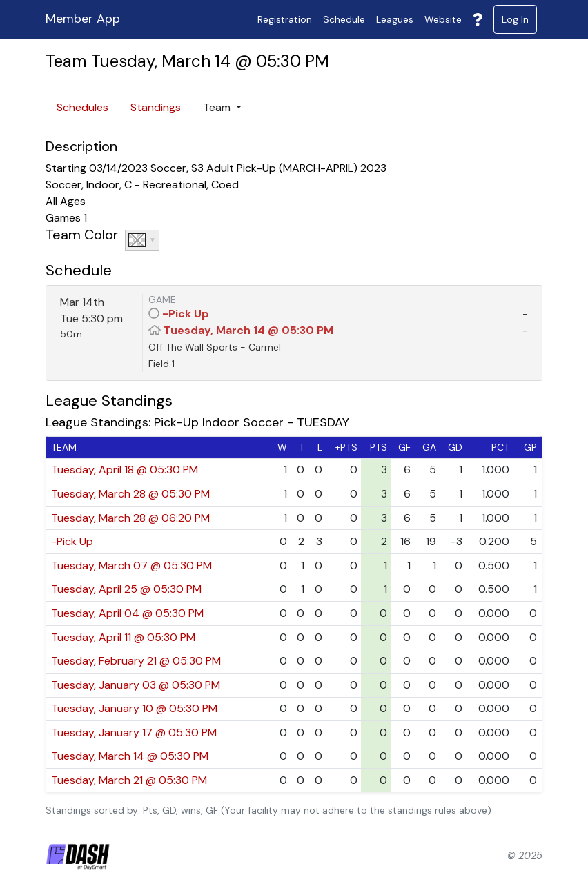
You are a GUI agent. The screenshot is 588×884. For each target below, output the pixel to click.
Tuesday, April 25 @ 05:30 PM (126, 589)
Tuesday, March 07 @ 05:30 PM (131, 566)
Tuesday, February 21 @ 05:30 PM (136, 661)
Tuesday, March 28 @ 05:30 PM (130, 494)
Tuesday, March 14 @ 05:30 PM (248, 330)
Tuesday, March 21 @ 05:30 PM (129, 780)
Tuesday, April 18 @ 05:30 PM (125, 470)
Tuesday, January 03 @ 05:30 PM (136, 685)
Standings (156, 107)
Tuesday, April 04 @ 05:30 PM (127, 613)
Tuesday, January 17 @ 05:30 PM (134, 733)
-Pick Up (186, 314)
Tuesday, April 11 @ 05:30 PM (123, 637)
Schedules (82, 107)
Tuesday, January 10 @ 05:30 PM (134, 708)
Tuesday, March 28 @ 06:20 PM (130, 518)
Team (218, 107)
